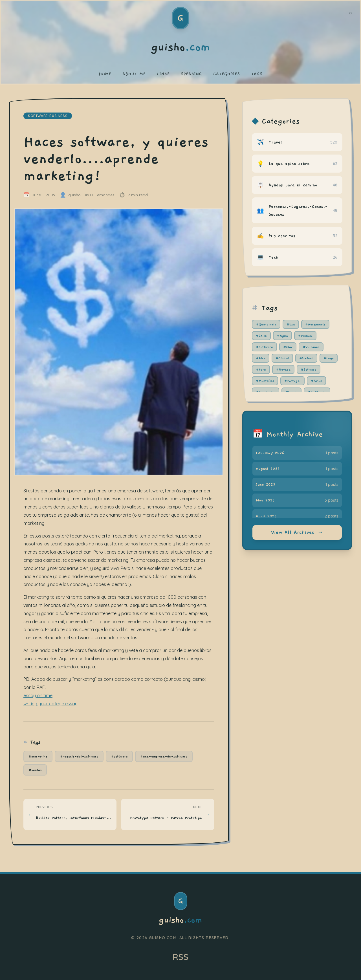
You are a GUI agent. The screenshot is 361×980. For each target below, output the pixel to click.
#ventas (35, 770)
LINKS (163, 74)
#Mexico (305, 336)
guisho (180, 920)
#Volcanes (311, 347)
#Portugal (292, 381)
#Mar (288, 347)
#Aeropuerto (315, 324)
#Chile (261, 336)
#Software (264, 347)
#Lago (329, 358)
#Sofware (309, 369)
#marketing (38, 756)
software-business (48, 116)
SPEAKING (191, 74)
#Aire (261, 358)
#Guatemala (266, 324)
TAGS (257, 74)
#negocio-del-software (79, 756)
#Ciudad (282, 358)
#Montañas (265, 381)
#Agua (282, 336)
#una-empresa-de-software (164, 756)
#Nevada (283, 369)
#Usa (291, 324)
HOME (105, 74)
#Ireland (306, 358)
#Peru (261, 369)
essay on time (38, 695)
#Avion (316, 381)
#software (119, 756)
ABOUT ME (134, 74)
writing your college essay (50, 704)
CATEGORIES (226, 74)
